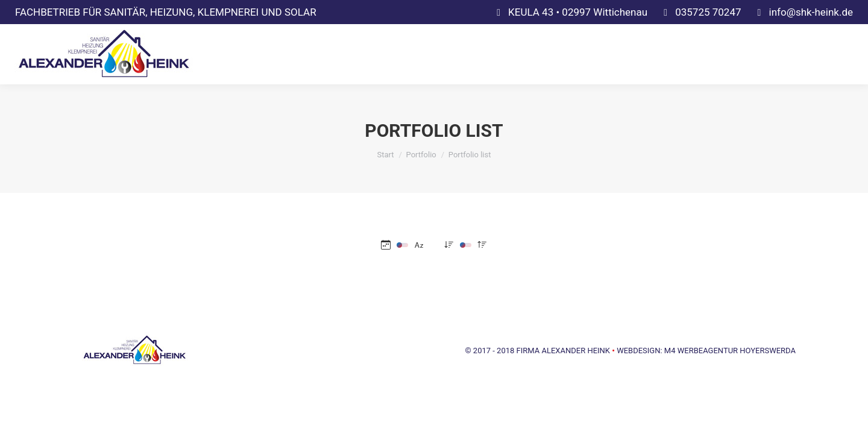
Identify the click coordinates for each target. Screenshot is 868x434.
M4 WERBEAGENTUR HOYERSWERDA (730, 351)
